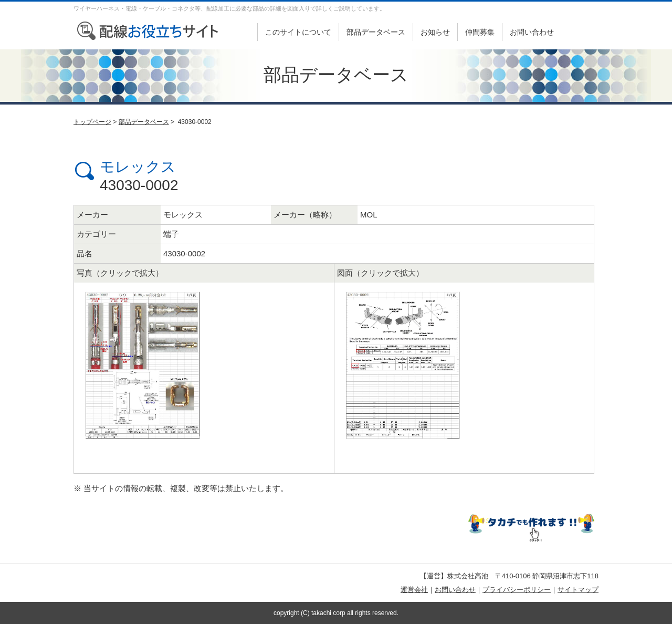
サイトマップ (578, 590)
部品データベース (376, 32)
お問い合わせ (532, 32)
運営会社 (414, 590)
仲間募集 (480, 32)
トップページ (92, 122)
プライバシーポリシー (517, 590)
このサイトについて (298, 32)
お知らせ (435, 32)
